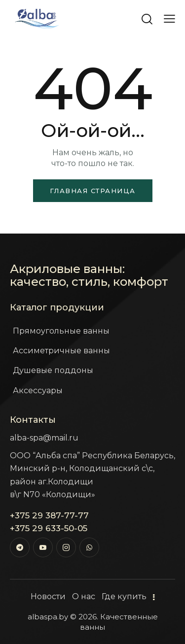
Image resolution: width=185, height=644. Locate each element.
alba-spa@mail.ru (44, 438)
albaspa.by (48, 617)
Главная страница (93, 191)
